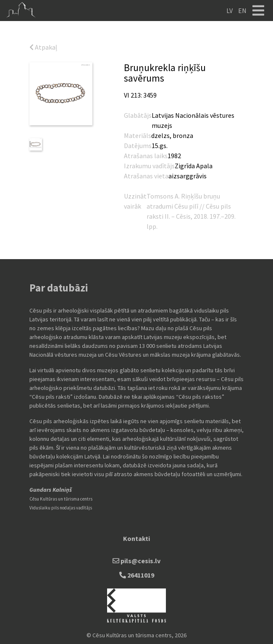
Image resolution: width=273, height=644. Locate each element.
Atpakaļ (43, 47)
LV (230, 11)
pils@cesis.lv (136, 561)
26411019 (137, 575)
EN (242, 11)
